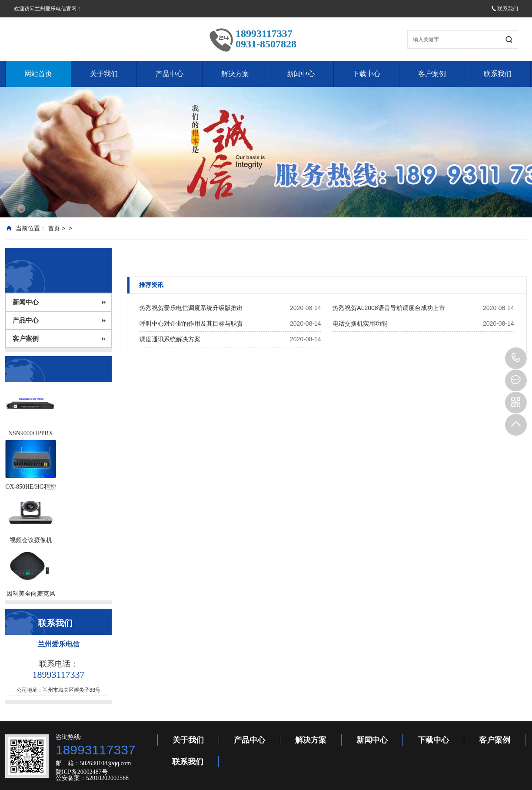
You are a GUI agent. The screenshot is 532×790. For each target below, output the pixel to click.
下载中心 (366, 74)
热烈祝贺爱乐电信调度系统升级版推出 (191, 308)
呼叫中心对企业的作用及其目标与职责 (191, 323)
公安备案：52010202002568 (92, 778)
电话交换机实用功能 (360, 323)
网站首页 (38, 74)
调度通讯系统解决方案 (170, 339)
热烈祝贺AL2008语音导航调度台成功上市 (389, 308)
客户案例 (432, 74)
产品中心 (170, 74)
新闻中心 (301, 74)
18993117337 (516, 358)
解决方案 (235, 74)
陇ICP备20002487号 (82, 772)
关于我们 (104, 74)
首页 (54, 228)
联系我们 (505, 9)
